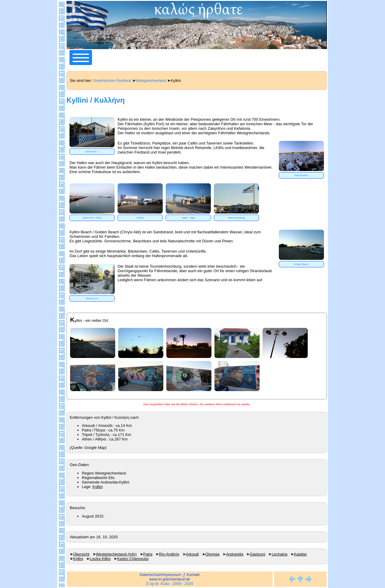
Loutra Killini (100, 559)
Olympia (213, 554)
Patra (148, 554)
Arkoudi (192, 554)
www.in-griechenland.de (170, 579)
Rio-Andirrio (169, 554)
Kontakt (193, 575)
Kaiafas (300, 554)
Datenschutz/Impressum (160, 575)
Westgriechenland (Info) (116, 554)
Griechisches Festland (112, 81)
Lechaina (279, 554)
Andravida (235, 554)
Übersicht (81, 554)
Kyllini (98, 487)
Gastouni (258, 554)
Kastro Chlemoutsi (133, 559)
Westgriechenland (151, 81)
